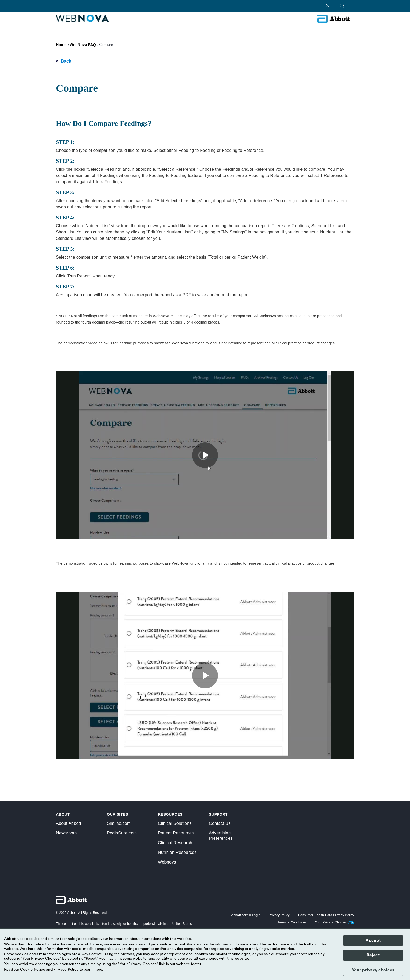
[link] (61, 45)
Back (66, 61)
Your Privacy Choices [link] (335, 922)
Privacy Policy (66, 970)
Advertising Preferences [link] (221, 836)
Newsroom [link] (66, 833)
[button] (246, 915)
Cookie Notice (33, 970)
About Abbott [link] (69, 823)
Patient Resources (176, 833)
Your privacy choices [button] (373, 970)
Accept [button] (373, 940)
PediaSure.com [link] (122, 833)
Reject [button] (373, 955)
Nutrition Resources (177, 852)
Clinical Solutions (175, 823)
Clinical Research (175, 843)
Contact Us (220, 823)
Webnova (167, 862)
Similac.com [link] (119, 823)
